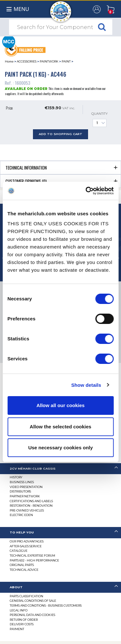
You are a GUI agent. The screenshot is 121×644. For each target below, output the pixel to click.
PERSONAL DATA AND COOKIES (32, 615)
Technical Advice (24, 570)
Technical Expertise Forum (32, 556)
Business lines (22, 482)
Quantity (100, 119)
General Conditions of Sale (33, 601)
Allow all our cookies (60, 405)
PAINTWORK (49, 61)
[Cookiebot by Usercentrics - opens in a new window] (86, 191)
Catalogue (19, 551)
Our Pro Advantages (27, 541)
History (16, 477)
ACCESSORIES (27, 61)
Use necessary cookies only (60, 448)
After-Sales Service (26, 546)
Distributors (20, 491)
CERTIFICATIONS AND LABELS (31, 501)
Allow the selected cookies (60, 427)
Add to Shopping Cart (60, 134)
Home (9, 61)
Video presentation (26, 487)
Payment (17, 629)
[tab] (60, 167)
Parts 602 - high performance (34, 560)
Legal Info (19, 610)
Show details (86, 385)
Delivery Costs (22, 624)
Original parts (22, 565)
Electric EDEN (21, 515)
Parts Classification (26, 596)
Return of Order (24, 620)
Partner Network (25, 496)
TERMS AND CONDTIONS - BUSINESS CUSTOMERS (46, 605)
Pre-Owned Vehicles (27, 510)
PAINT (66, 61)
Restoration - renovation (31, 506)
